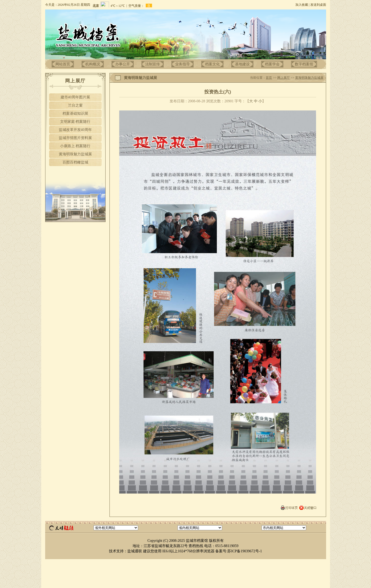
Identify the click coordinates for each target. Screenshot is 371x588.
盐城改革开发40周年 (75, 130)
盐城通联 (135, 551)
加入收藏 (302, 5)
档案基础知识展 (75, 113)
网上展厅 (284, 78)
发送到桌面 (318, 5)
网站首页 (63, 64)
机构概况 (93, 64)
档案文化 (212, 64)
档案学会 (272, 64)
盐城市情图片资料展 (75, 138)
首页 (269, 78)
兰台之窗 (75, 105)
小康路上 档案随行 (75, 146)
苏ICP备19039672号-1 (245, 551)
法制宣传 (153, 64)
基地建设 (242, 64)
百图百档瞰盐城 (75, 162)
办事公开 (123, 64)
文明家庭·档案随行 (75, 122)
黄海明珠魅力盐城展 (75, 154)
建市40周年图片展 (75, 97)
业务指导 (182, 64)
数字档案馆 (304, 64)
